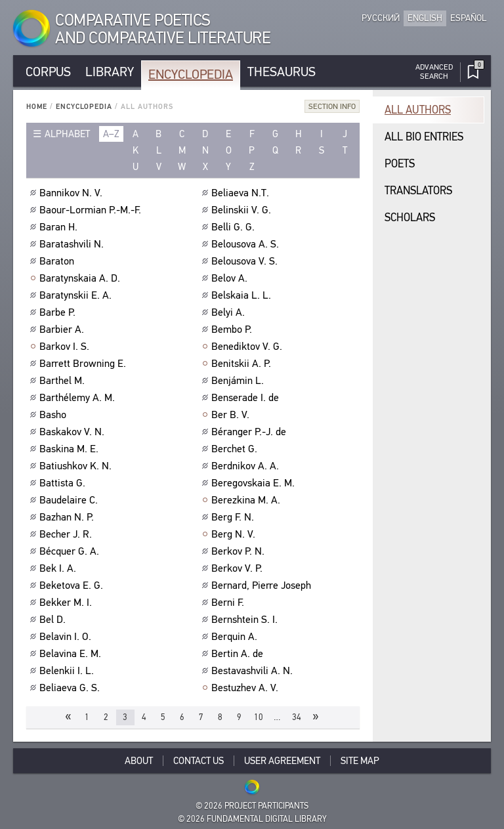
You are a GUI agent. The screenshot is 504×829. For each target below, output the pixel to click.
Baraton (58, 261)
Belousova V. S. (246, 261)
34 (297, 717)
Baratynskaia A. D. (81, 278)
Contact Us (199, 761)
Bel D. (54, 620)
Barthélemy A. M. (79, 398)
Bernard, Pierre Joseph (263, 585)
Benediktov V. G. (248, 347)
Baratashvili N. (73, 244)
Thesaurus (282, 72)
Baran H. (60, 227)
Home (37, 107)
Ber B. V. (232, 415)
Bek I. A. (59, 568)
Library (110, 72)
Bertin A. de (239, 654)
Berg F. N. (234, 517)
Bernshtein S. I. (246, 620)
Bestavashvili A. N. (254, 671)
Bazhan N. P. (68, 517)
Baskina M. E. (71, 449)
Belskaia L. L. (243, 295)
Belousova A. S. (247, 244)
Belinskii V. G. (243, 210)
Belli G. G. (235, 227)
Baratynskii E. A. (77, 295)
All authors (418, 110)
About (139, 761)
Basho (54, 415)
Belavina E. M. (72, 654)
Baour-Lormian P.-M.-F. (92, 210)
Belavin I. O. (67, 637)
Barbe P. (59, 312)
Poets (400, 164)
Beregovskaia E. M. (255, 483)
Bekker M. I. (67, 603)
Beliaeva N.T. (242, 193)
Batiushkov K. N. (77, 466)
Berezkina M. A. (247, 500)
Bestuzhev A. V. (246, 688)
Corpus (48, 72)
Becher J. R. (67, 534)
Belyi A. (230, 312)
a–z (111, 134)
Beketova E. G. (73, 585)
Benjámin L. (239, 381)
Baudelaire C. (70, 500)
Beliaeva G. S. (71, 688)
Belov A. (231, 278)
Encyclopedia (191, 74)
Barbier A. (63, 329)
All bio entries (424, 137)
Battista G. (64, 483)
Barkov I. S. (66, 347)
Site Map (360, 761)
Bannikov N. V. (73, 193)
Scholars (410, 218)
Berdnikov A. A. (247, 466)
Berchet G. (236, 449)
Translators (418, 191)
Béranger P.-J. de (250, 432)
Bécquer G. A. (71, 551)
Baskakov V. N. (73, 432)
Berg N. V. (235, 534)
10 (259, 717)
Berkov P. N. (240, 551)
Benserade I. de (247, 398)
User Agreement (282, 761)
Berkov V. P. (239, 568)
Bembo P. (233, 329)
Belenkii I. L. (68, 671)
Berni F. (229, 603)
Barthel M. (64, 381)
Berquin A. (236, 637)
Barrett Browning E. (84, 364)
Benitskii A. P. (243, 364)
